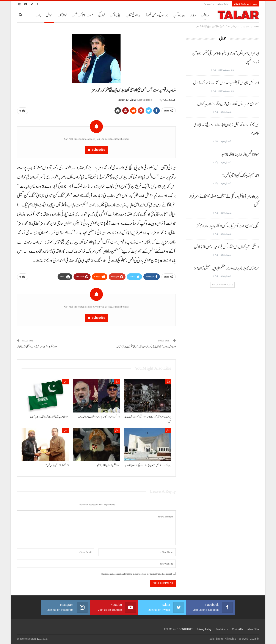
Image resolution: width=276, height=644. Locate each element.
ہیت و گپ (179, 15)
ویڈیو (193, 15)
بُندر (38, 15)
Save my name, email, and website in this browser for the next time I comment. (136, 572)
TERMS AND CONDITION (178, 627)
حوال (49, 15)
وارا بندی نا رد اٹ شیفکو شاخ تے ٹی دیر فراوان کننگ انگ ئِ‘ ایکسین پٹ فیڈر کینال (146, 345)
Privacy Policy (204, 627)
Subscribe (98, 149)
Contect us (209, 4)
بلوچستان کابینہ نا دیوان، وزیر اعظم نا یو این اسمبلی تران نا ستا (226, 268)
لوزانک (205, 15)
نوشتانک (62, 15)
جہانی (168, 380)
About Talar (223, 4)
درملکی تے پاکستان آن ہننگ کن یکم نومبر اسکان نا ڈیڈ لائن (227, 247)
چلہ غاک (115, 15)
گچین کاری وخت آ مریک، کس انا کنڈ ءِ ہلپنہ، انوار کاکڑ (228, 226)
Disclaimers (222, 627)
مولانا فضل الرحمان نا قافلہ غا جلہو (240, 155)
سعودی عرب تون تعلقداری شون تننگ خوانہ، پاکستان (228, 104)
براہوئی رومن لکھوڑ (157, 15)
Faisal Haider (43, 637)
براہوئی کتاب (133, 15)
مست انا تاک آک (82, 15)
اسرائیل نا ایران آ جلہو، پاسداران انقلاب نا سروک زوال (226, 83)
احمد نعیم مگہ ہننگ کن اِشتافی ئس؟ (241, 176)
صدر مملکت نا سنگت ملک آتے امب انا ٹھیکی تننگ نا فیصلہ (37, 345)
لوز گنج (102, 15)
